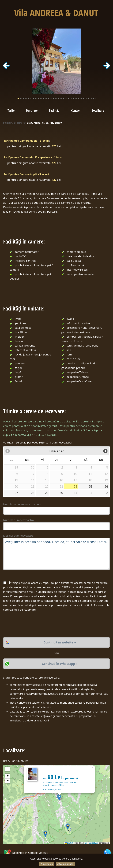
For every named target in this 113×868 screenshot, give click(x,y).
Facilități (54, 110)
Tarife (11, 110)
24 (75, 487)
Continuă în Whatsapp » (60, 664)
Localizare (98, 110)
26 (106, 487)
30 (61, 493)
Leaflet (69, 843)
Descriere (32, 110)
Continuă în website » (60, 642)
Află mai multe (65, 864)
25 (90, 487)
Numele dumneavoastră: (19, 520)
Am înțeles (47, 864)
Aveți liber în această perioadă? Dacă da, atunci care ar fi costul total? (56, 554)
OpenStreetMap (92, 843)
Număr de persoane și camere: (23, 504)
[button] (59, 797)
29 (47, 493)
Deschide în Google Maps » (26, 853)
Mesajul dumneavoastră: (19, 536)
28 (33, 493)
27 (16, 493)
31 (75, 493)
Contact (76, 110)
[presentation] (27, 624)
